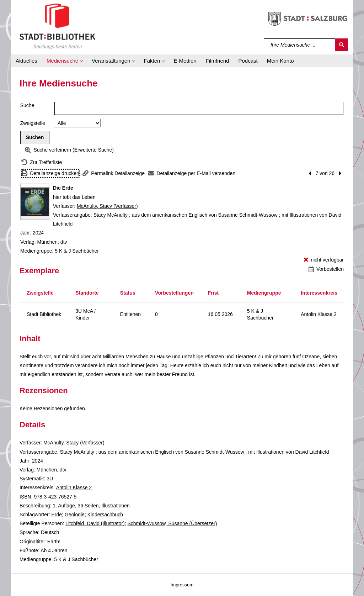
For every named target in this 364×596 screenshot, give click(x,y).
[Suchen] (342, 45)
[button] (65, 61)
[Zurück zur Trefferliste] (42, 162)
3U (50, 479)
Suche (27, 105)
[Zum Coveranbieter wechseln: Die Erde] (35, 202)
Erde (57, 515)
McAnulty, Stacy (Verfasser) (107, 206)
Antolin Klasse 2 (74, 487)
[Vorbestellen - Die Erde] (326, 269)
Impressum (182, 585)
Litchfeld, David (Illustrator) (95, 523)
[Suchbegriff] (300, 45)
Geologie (75, 515)
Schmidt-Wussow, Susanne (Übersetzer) (172, 523)
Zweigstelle (33, 123)
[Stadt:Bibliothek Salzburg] (57, 26)
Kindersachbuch (105, 515)
